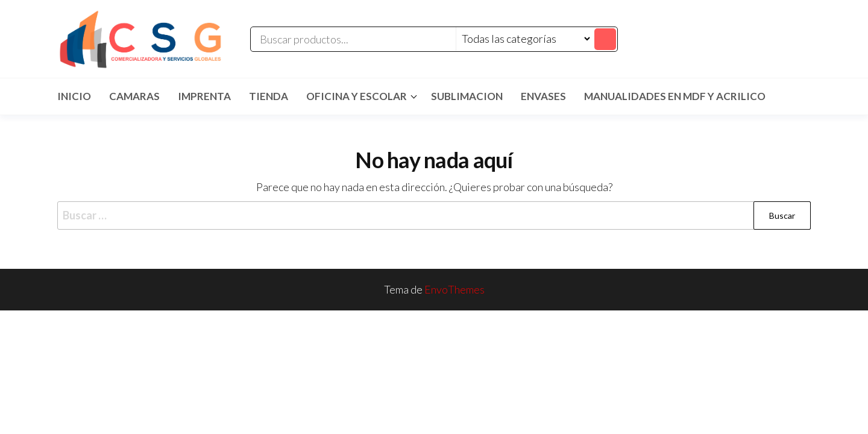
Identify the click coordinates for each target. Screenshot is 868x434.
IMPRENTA (204, 96)
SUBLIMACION (467, 96)
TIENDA (269, 96)
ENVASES (543, 96)
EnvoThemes (454, 289)
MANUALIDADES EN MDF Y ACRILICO (675, 96)
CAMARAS (134, 96)
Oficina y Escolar (357, 96)
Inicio (74, 96)
